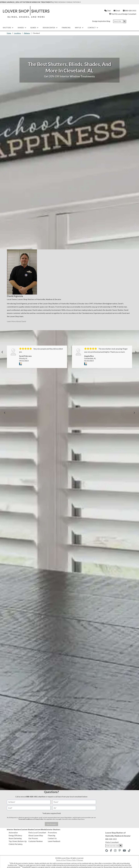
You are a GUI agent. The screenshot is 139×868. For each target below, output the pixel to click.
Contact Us (52, 838)
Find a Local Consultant (37, 833)
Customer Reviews (36, 841)
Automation (13, 833)
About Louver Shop (36, 835)
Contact (93, 28)
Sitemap (80, 860)
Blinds (34, 28)
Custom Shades (27, 829)
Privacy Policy (39, 819)
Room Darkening (15, 838)
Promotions (52, 833)
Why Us (79, 28)
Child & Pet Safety (16, 844)
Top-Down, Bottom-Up (18, 841)
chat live (42, 797)
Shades (22, 28)
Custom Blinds (40, 829)
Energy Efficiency (15, 835)
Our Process (33, 838)
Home (9, 33)
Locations (17, 33)
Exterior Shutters (53, 829)
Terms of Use (61, 860)
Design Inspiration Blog (101, 21)
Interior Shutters (14, 829)
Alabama (27, 33)
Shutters (8, 28)
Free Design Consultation (67, 2)
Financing (66, 28)
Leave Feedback (54, 841)
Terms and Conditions (25, 819)
